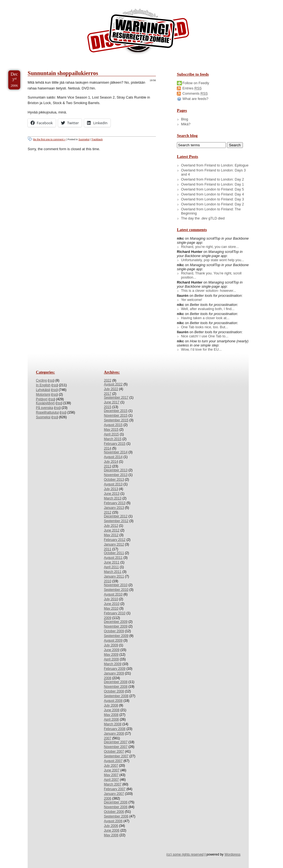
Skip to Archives (62, 2)
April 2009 (111, 659)
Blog (185, 119)
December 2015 (116, 411)
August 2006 (113, 821)
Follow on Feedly (196, 83)
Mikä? (186, 124)
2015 (108, 407)
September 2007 (116, 756)
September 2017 (116, 398)
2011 (108, 549)
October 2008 (114, 691)
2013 (108, 466)
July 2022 (111, 389)
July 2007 (111, 766)
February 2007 (115, 789)
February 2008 (115, 729)
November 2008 (116, 687)
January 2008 (114, 734)
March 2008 (113, 724)
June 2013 (112, 494)
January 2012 (114, 544)
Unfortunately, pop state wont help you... (213, 260)
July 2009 (111, 645)
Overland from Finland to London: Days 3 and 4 (213, 172)
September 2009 (116, 636)
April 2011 (111, 567)
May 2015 (111, 430)
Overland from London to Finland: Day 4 (213, 194)
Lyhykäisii (43, 390)
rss (51, 380)
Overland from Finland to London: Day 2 (213, 179)
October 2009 (114, 631)
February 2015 (115, 444)
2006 (108, 798)
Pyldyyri (42, 399)
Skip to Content (22, 2)
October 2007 (114, 751)
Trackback (97, 139)
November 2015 (116, 416)
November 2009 (116, 626)
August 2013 (113, 484)
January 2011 (114, 576)
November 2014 (116, 452)
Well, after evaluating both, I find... (208, 309)
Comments (195, 93)
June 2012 (112, 530)
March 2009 (113, 664)
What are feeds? (195, 99)
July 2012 (111, 526)
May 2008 (111, 715)
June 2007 (112, 770)
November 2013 (116, 475)
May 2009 (111, 655)
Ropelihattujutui (47, 412)
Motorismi (43, 395)
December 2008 (116, 682)
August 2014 (113, 457)
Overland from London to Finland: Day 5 (213, 189)
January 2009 (114, 673)
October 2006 (114, 812)
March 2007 (113, 784)
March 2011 (113, 572)
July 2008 (111, 705)
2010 (108, 581)
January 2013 (114, 508)
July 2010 (111, 599)
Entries (192, 88)
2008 (108, 678)
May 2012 (111, 535)
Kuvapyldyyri (45, 403)
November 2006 (116, 807)
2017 (108, 394)
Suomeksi (84, 139)
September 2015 (116, 420)
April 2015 (111, 434)
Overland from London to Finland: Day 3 (213, 199)
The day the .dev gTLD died (203, 218)
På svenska (44, 408)
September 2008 (116, 696)
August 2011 (113, 558)
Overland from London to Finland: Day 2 (213, 204)
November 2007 (116, 747)
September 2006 (116, 816)
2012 (108, 512)
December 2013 (116, 470)
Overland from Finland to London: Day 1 (213, 184)
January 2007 (114, 794)
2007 (108, 738)
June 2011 (112, 562)
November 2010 (116, 585)
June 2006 (112, 830)
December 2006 (116, 802)
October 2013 (114, 480)
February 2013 (115, 503)
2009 (108, 618)
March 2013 (113, 498)
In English (43, 385)
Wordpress (232, 854)
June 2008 (112, 710)
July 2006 (111, 826)
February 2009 (115, 669)
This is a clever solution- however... (209, 291)
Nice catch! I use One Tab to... (205, 336)
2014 (108, 448)
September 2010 (116, 590)
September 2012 (116, 521)
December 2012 (116, 516)
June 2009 (112, 650)
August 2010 (113, 594)
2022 (108, 380)
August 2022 (113, 384)
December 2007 (116, 742)
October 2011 (114, 553)
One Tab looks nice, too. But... (205, 327)
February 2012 (115, 540)
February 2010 (115, 613)
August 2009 (113, 641)
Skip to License (102, 2)
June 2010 (112, 604)
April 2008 (111, 719)
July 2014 (111, 462)
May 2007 (111, 775)
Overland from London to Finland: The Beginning (211, 211)
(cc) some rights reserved (185, 854)
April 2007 (111, 780)
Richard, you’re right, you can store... (210, 247)
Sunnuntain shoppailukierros (63, 73)
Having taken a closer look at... (205, 318)
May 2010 (111, 608)
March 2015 (113, 439)
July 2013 (111, 489)
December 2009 (116, 622)
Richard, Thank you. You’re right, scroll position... (211, 275)
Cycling (41, 380)
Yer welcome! (192, 300)
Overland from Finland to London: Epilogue (215, 165)
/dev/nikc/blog (138, 33)
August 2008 (113, 701)
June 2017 (112, 402)
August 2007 (113, 761)
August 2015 (113, 425)
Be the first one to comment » (49, 139)
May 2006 (111, 835)
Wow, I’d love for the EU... (201, 349)
